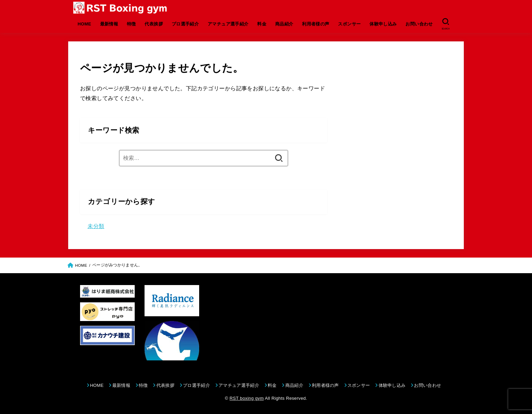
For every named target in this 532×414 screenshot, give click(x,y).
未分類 (96, 226)
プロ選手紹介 (185, 24)
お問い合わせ (419, 24)
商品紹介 (284, 24)
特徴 (131, 24)
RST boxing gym (247, 398)
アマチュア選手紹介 (228, 24)
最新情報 (109, 24)
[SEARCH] (446, 24)
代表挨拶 (154, 24)
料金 (262, 24)
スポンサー (349, 24)
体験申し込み (383, 24)
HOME (84, 24)
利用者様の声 (316, 24)
